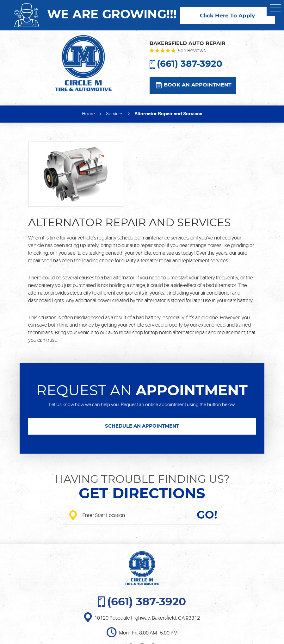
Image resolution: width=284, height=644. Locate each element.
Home (88, 114)
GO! (207, 515)
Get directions (142, 494)
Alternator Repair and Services (168, 114)
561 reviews (192, 51)
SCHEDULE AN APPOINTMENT (142, 426)
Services (115, 114)
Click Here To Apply (227, 16)
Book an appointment (198, 85)
